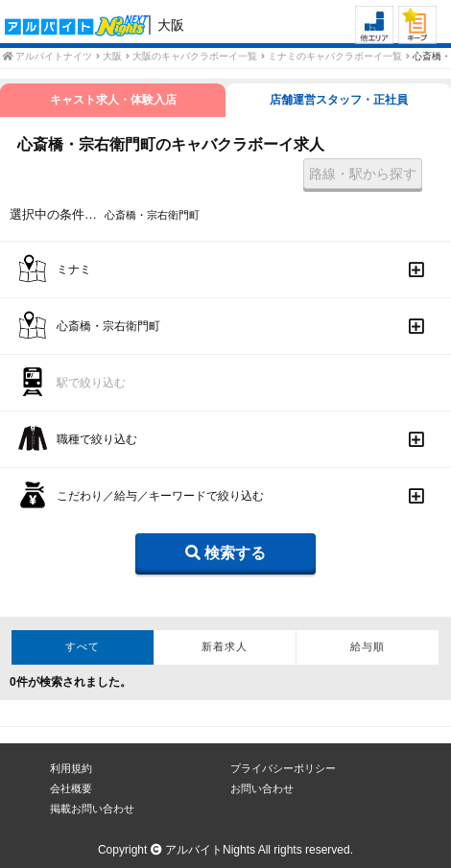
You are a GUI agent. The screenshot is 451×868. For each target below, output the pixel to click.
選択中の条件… (53, 214)
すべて (83, 646)
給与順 (368, 646)
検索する (225, 553)
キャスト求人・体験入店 (113, 100)
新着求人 (225, 646)
